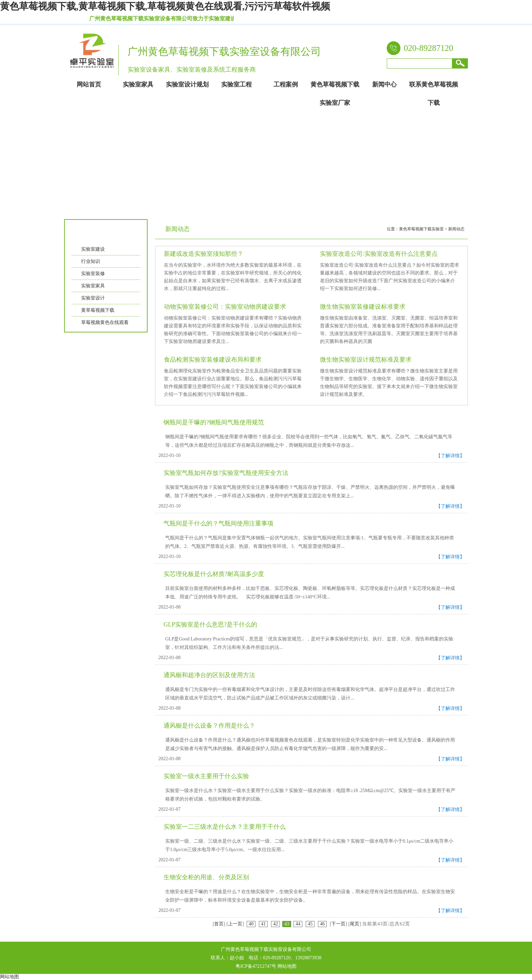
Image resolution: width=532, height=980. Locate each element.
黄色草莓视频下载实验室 (421, 229)
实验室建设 (93, 249)
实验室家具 (93, 286)
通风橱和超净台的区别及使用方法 (209, 675)
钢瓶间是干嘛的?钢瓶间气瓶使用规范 (214, 422)
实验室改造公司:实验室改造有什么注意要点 (379, 254)
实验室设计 (93, 298)
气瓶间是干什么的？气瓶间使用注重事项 (218, 523)
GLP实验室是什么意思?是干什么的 (210, 624)
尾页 (355, 924)
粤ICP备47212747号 (256, 966)
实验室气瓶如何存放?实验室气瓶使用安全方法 (226, 473)
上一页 (235, 924)
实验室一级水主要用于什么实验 (206, 776)
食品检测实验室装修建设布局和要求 (213, 360)
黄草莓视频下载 (98, 310)
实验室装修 (93, 274)
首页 (219, 924)
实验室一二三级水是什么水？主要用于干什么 (225, 827)
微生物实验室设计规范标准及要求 (366, 360)
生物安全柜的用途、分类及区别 (206, 877)
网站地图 (287, 966)
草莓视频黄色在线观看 (105, 322)
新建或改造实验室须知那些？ (204, 254)
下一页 (338, 924)
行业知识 (91, 261)
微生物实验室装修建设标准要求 (363, 307)
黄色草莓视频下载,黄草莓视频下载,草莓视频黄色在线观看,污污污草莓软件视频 (165, 6)
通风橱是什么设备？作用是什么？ (209, 726)
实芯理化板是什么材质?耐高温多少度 (214, 574)
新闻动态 (456, 229)
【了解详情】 (450, 456)
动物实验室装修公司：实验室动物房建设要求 (225, 307)
